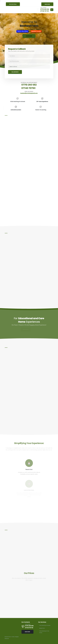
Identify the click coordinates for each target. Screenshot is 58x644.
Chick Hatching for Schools (45, 625)
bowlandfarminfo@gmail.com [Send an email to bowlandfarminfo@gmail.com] (29, 93)
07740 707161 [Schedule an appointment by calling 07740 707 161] (28, 88)
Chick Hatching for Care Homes (45, 632)
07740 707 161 (44, 11)
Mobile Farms (42, 628)
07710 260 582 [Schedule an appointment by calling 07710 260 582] (29, 85)
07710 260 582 (44, 9)
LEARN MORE (29, 37)
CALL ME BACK (15, 74)
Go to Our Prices (13, 4)
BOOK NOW (47, 4)
